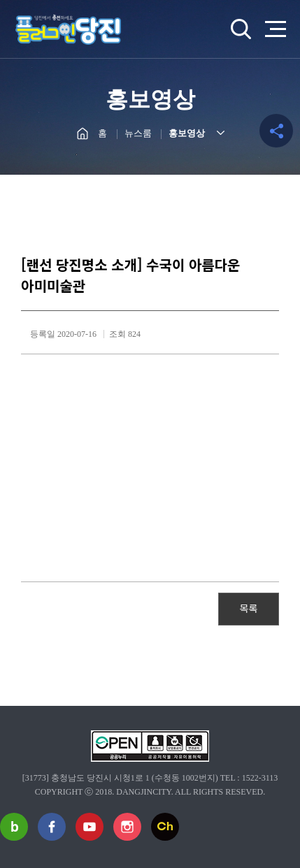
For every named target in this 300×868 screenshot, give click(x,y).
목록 (249, 608)
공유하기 (276, 131)
